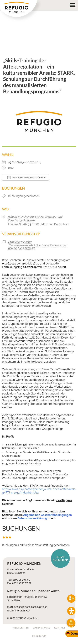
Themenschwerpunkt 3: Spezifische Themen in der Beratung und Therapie (37, 246)
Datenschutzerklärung (32, 518)
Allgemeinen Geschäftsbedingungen (48, 515)
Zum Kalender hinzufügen (25, 177)
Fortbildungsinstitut (20, 242)
